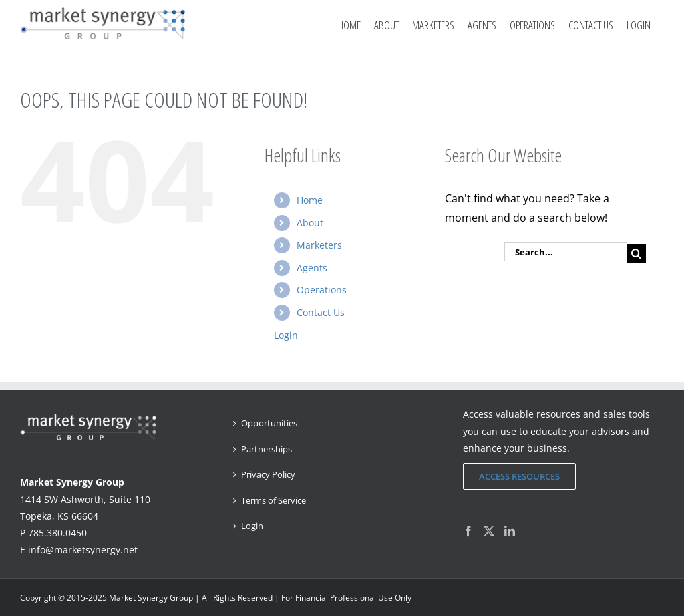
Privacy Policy (268, 474)
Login (639, 25)
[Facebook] (468, 531)
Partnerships (267, 449)
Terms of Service (274, 500)
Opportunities (269, 423)
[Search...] (565, 252)
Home (310, 200)
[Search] (636, 254)
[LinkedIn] (510, 531)
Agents (312, 268)
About (310, 223)
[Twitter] (489, 531)
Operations (322, 290)
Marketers (319, 245)
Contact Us (321, 312)
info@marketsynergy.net (83, 550)
